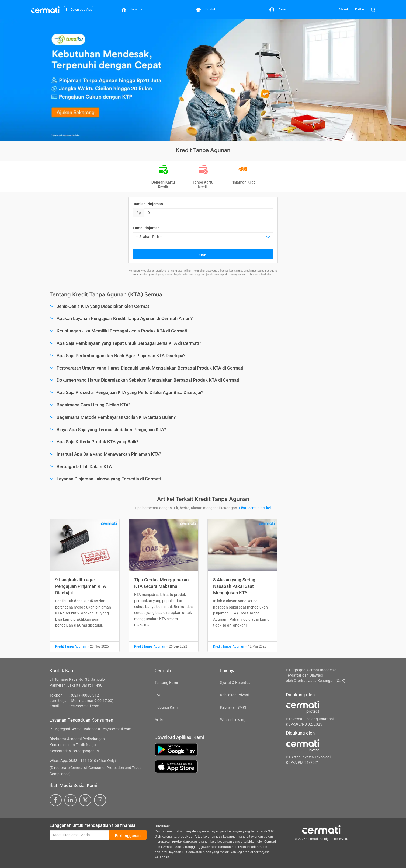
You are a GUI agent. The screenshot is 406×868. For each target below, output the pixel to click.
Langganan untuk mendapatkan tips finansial (93, 825)
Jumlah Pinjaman (148, 204)
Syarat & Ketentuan (236, 683)
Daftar (360, 9)
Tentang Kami (166, 683)
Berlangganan (128, 835)
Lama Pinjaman (146, 228)
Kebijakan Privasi (234, 695)
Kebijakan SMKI (233, 707)
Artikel (160, 720)
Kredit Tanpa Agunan (71, 646)
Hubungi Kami (166, 707)
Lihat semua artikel (255, 508)
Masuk (344, 9)
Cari (203, 254)
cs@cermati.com (85, 706)
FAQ (158, 695)
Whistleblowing (233, 720)
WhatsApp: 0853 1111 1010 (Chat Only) (83, 761)
